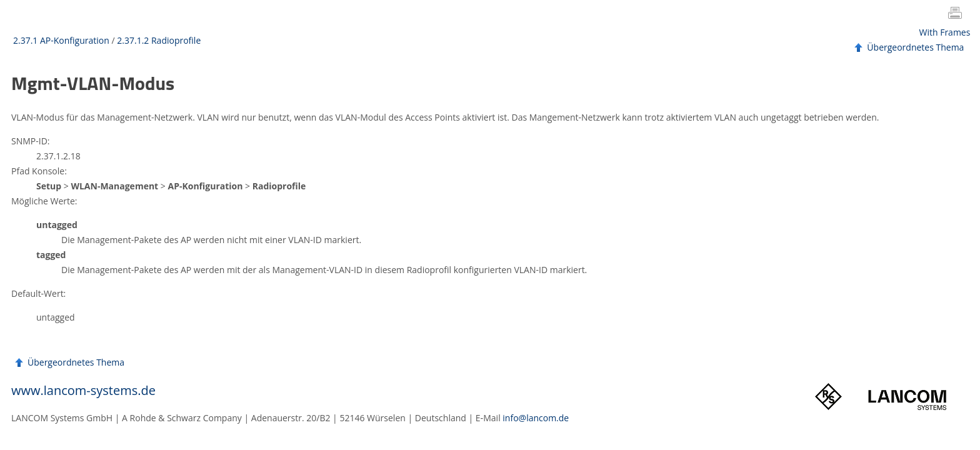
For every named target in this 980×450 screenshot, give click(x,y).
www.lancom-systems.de (83, 390)
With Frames (945, 32)
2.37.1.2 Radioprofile (159, 40)
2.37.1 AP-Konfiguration (61, 40)
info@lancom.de (536, 418)
